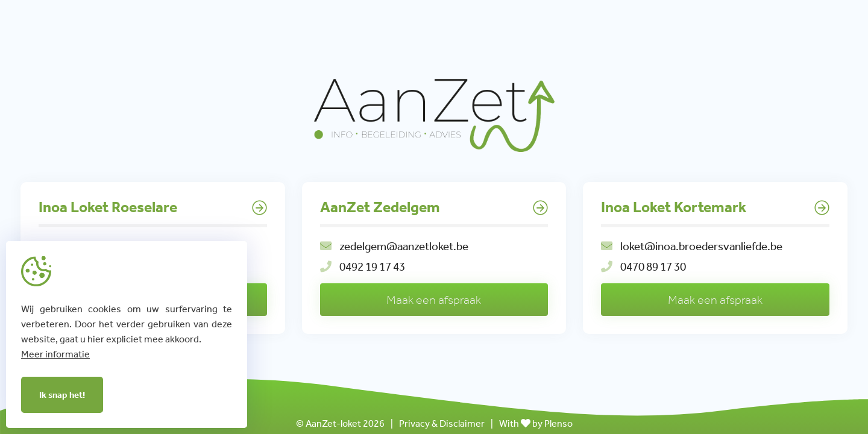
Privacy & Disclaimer (442, 423)
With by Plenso (536, 423)
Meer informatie (55, 354)
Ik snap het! (62, 395)
